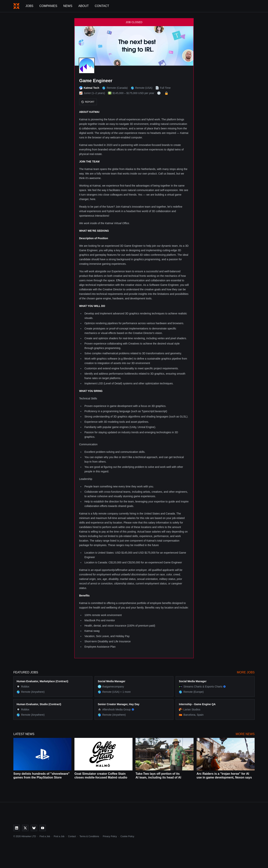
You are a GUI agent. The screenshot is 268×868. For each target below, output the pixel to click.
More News (245, 734)
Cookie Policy (127, 836)
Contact (102, 6)
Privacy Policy (110, 836)
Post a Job (59, 836)
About (84, 6)
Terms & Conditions (89, 836)
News (68, 6)
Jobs (29, 6)
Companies (48, 6)
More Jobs (246, 672)
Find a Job (45, 836)
